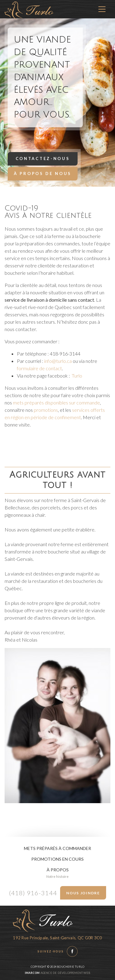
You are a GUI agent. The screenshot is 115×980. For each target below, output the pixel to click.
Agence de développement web (57, 973)
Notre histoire (57, 876)
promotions (46, 410)
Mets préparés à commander (57, 848)
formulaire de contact (39, 368)
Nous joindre (83, 893)
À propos (58, 870)
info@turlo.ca (58, 361)
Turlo (77, 376)
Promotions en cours (57, 859)
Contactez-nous (43, 158)
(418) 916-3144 (33, 893)
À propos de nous (43, 173)
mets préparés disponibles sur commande (56, 402)
